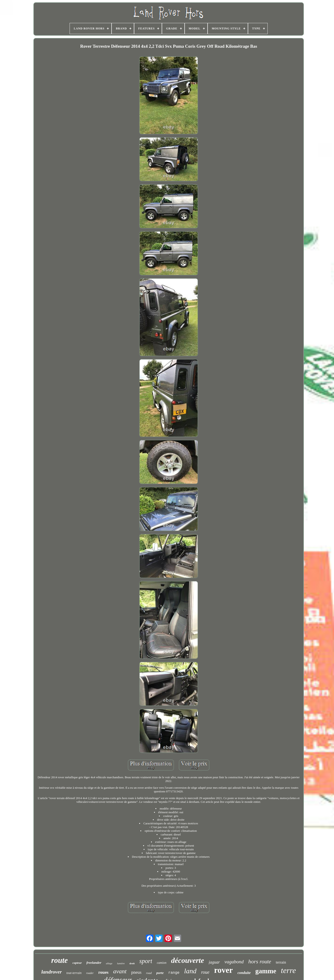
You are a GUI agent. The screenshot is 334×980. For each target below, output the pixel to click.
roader (90, 973)
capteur (77, 963)
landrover (51, 972)
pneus (136, 972)
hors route (260, 961)
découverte (188, 960)
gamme (266, 971)
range (174, 973)
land (190, 971)
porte (160, 973)
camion (162, 963)
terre (288, 970)
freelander (94, 963)
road (149, 973)
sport (146, 961)
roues (103, 972)
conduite (244, 973)
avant (120, 971)
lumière (121, 963)
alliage (109, 963)
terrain (281, 962)
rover (223, 970)
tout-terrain (74, 973)
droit (132, 963)
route (60, 960)
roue (205, 972)
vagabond (234, 962)
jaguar (214, 962)
